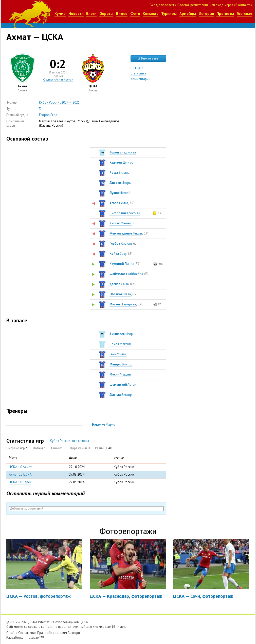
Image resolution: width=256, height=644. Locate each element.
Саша (119, 284)
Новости (76, 14)
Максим (120, 344)
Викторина (76, 633)
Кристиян (125, 213)
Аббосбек (126, 274)
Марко (104, 425)
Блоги (91, 14)
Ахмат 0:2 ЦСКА (20, 474)
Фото (135, 14)
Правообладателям (52, 633)
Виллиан (120, 173)
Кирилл (121, 243)
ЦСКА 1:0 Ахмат (20, 467)
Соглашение (27, 633)
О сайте (12, 633)
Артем (123, 385)
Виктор (121, 364)
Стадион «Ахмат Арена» (58, 80)
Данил (122, 264)
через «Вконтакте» (238, 5)
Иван (120, 294)
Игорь (120, 183)
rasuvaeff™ (36, 638)
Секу (118, 254)
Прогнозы (225, 14)
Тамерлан (123, 304)
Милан (118, 354)
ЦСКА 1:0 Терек (20, 482)
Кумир (60, 14)
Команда (151, 14)
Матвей (120, 193)
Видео (122, 14)
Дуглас (121, 162)
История (206, 14)
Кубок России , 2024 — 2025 (59, 102)
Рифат (126, 233)
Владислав (123, 152)
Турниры (169, 14)
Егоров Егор (48, 115)
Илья (119, 203)
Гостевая (244, 14)
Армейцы (188, 14)
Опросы (106, 14)
